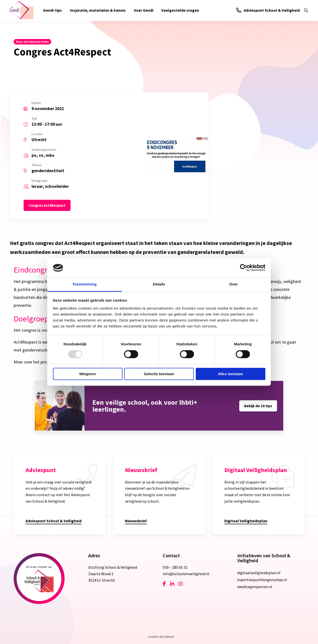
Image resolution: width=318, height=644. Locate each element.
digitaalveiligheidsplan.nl (259, 573)
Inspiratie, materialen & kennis (98, 10)
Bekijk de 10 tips (258, 406)
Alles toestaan (231, 374)
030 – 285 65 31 (175, 567)
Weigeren (88, 374)
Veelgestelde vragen (180, 10)
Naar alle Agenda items (32, 42)
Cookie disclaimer (161, 637)
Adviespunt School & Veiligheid (268, 10)
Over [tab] (234, 284)
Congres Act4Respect (47, 205)
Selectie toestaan (159, 374)
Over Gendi (143, 10)
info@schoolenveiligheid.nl (186, 574)
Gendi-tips (52, 10)
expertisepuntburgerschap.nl (262, 580)
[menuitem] (52, 10)
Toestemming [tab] (84, 284)
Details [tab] (159, 284)
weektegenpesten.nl (255, 587)
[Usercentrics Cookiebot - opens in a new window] (244, 268)
